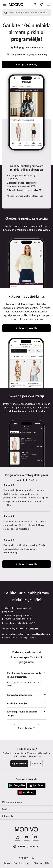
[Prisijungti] (35, 5)
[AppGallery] (27, 792)
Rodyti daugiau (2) (26, 728)
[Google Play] (17, 786)
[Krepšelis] (48, 5)
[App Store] (36, 786)
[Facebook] (36, 837)
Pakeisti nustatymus (22, 863)
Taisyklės (7, 863)
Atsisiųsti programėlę (27, 64)
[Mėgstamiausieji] (42, 5)
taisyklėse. (38, 196)
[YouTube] (27, 837)
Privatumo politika (41, 863)
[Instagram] (18, 837)
